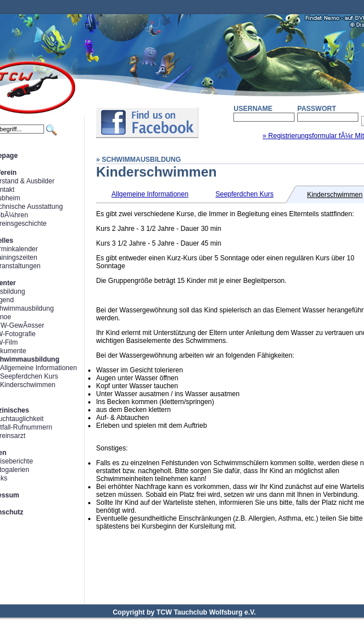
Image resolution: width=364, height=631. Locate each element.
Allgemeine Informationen (38, 368)
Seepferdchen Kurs (29, 376)
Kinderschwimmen (28, 385)
